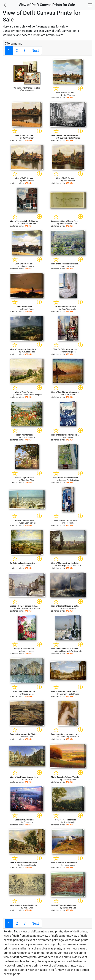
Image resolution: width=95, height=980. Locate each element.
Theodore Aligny (28, 480)
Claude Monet (69, 266)
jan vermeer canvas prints (44, 944)
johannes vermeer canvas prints (66, 953)
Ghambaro (28, 822)
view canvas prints (77, 940)
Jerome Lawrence (28, 651)
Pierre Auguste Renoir (69, 737)
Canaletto (28, 780)
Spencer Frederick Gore (69, 480)
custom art (38, 35)
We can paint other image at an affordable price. (27, 89)
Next (35, 51)
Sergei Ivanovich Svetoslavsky (69, 651)
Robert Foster (28, 309)
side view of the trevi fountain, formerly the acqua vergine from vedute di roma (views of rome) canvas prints (45, 961)
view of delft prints (75, 931)
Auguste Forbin (28, 352)
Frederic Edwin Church (69, 224)
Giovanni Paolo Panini (69, 694)
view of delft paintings (56, 936)
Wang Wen (28, 908)
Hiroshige (69, 437)
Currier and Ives (69, 908)
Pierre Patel (28, 737)
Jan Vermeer (69, 95)
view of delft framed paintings (22, 936)
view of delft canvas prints (20, 957)
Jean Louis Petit (69, 608)
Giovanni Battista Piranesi (69, 138)
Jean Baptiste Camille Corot (69, 566)
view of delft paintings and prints (42, 931)
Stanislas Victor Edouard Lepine (28, 395)
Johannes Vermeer (28, 224)
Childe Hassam (28, 437)
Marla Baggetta (69, 780)
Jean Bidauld (69, 822)
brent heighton (69, 352)
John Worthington (69, 309)
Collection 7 (69, 523)
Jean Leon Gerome (28, 523)
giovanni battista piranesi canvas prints (37, 948)
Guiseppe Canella (28, 865)
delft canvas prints (15, 944)
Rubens (28, 566)
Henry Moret (69, 865)
